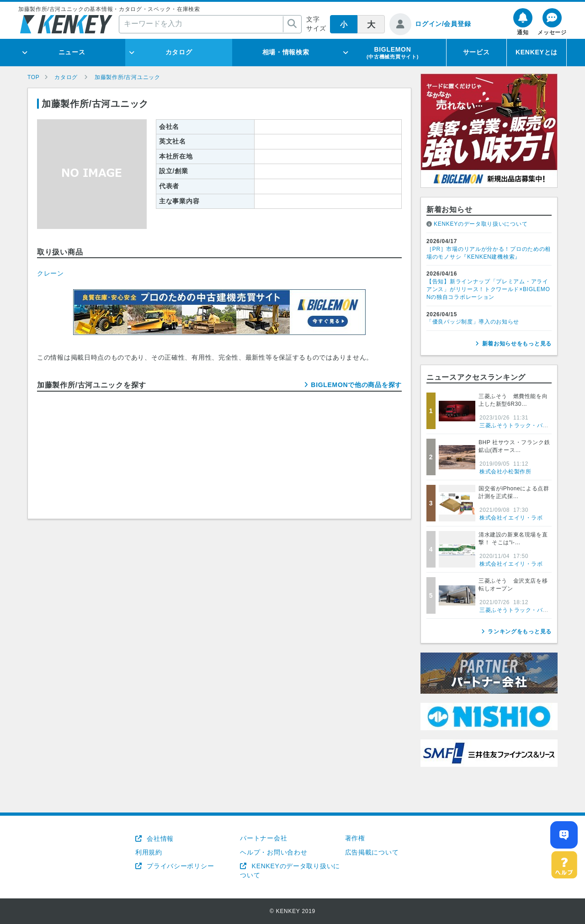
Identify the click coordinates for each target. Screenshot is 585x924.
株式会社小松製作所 (505, 472)
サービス (476, 52)
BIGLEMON (393, 53)
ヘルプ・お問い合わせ (274, 852)
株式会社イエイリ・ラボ (511, 518)
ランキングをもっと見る (520, 632)
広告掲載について (372, 852)
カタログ (179, 52)
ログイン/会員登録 (443, 24)
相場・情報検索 (286, 52)
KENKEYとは (537, 52)
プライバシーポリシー (180, 866)
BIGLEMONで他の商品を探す (356, 385)
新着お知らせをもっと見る (517, 344)
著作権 (355, 838)
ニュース (72, 52)
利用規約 (149, 852)
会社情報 (159, 839)
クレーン (51, 273)
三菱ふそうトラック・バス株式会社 (526, 425)
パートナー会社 (263, 838)
